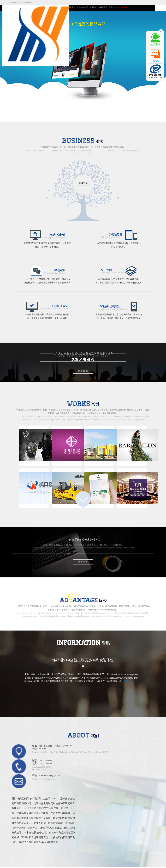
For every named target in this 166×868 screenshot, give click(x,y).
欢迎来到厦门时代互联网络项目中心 (21, 2)
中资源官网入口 (71, 7)
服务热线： (118, 7)
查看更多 (83, 562)
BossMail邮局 (83, 7)
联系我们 (83, 371)
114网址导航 (103, 7)
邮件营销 (93, 7)
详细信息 (128, 681)
